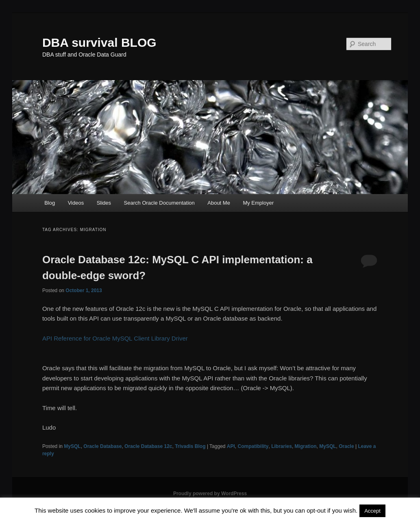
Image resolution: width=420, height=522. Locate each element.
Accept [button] (372, 511)
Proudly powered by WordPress (210, 494)
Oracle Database (102, 446)
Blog (50, 203)
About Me (219, 203)
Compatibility (253, 446)
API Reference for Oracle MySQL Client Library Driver (115, 338)
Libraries (282, 446)
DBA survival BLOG (99, 43)
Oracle (346, 446)
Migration (306, 446)
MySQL (72, 446)
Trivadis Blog (190, 446)
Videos (76, 203)
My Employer (258, 203)
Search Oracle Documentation (159, 203)
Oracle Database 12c (148, 446)
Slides (104, 203)
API (231, 446)
